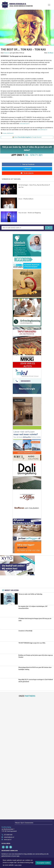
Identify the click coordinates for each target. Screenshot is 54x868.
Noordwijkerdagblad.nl (18, 4)
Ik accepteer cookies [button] (43, 863)
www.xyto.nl (8, 840)
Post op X (27, 169)
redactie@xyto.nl (9, 837)
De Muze (51, 53)
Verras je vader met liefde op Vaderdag (30, 594)
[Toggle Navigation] (49, 5)
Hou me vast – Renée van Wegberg (30, 213)
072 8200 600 (8, 835)
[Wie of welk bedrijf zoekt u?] (23, 228)
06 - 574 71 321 (34, 155)
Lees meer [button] (18, 865)
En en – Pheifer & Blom (26, 199)
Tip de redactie (27, 173)
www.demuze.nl (25, 124)
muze (4, 133)
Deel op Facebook (27, 164)
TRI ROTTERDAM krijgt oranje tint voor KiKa (32, 643)
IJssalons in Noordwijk (25, 631)
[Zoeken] (49, 228)
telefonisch (10, 133)
